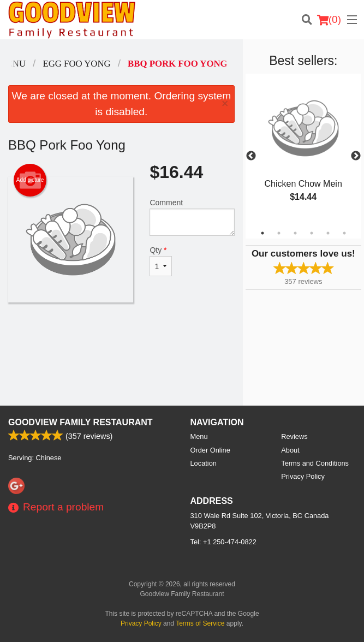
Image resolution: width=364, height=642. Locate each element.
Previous (251, 156)
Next (356, 156)
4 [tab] (312, 233)
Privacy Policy (303, 476)
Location (204, 463)
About (290, 450)
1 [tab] (262, 233)
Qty (161, 261)
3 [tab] (295, 233)
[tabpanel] (303, 150)
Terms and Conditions (315, 463)
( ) (329, 20)
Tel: (223, 542)
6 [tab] (344, 233)
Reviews (294, 436)
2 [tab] (279, 233)
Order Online (210, 450)
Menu (199, 436)
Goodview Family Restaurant (80, 422)
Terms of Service (200, 623)
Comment (192, 217)
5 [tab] (328, 233)
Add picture (30, 180)
